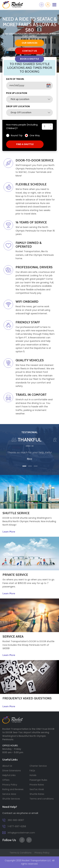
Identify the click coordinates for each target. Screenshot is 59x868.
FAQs (32, 771)
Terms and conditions (42, 799)
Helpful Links (9, 775)
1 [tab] (24, 466)
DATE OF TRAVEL (15, 79)
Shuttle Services (11, 799)
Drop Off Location (18, 106)
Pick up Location (17, 93)
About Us (7, 766)
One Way (35, 135)
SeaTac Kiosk (37, 789)
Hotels (33, 775)
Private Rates (37, 785)
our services (30, 43)
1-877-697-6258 (14, 826)
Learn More (9, 532)
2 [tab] (30, 466)
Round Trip (17, 135)
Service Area (9, 794)
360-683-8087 (13, 820)
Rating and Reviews (13, 789)
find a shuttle (25, 144)
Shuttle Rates (37, 794)
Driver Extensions (12, 771)
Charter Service (38, 766)
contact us (30, 51)
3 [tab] (36, 466)
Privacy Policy (10, 785)
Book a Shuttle (29, 59)
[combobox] (29, 99)
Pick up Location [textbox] (20, 99)
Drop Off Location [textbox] (21, 112)
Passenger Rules (38, 780)
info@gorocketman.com (19, 833)
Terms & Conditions (21, 853)
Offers (6, 780)
